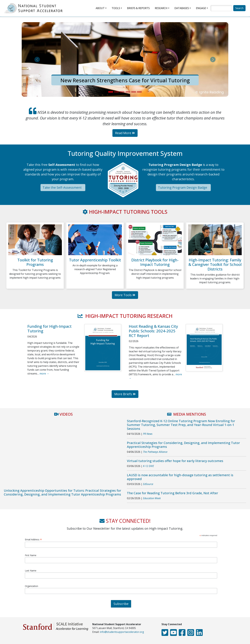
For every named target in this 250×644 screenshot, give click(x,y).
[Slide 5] (134, 92)
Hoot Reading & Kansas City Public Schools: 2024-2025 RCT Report (153, 331)
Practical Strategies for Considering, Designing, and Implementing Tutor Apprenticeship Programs (183, 445)
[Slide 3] (122, 92)
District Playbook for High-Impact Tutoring (155, 262)
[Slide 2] (116, 92)
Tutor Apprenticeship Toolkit (95, 260)
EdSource (148, 484)
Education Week (152, 498)
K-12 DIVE (148, 466)
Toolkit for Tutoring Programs (35, 262)
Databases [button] (182, 8)
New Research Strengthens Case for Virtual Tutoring (125, 80)
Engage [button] (201, 8)
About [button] (100, 8)
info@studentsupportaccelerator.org (122, 632)
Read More (125, 133)
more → (44, 374)
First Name (31, 555)
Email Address (33, 539)
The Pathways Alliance (155, 452)
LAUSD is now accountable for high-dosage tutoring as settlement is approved (180, 477)
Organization (31, 586)
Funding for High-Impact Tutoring (50, 329)
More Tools (125, 295)
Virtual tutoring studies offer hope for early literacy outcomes (175, 461)
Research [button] (161, 8)
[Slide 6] (139, 92)
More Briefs (125, 394)
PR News (148, 434)
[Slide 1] (111, 92)
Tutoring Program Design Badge (183, 187)
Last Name (31, 571)
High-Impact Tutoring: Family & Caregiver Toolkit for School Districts (215, 265)
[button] (37, 59)
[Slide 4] (128, 92)
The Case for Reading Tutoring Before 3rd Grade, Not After (173, 493)
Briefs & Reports (138, 8)
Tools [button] (116, 8)
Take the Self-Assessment (63, 187)
